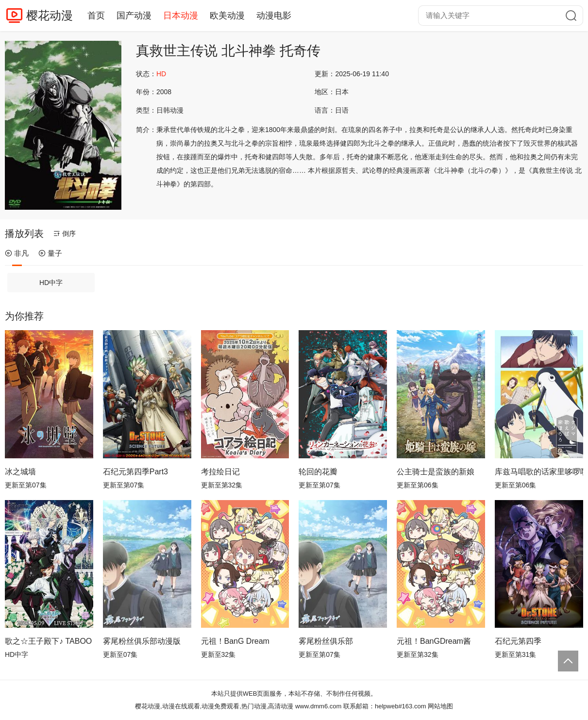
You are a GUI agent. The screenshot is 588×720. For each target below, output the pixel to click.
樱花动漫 (50, 15)
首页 (96, 16)
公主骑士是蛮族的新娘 (436, 472)
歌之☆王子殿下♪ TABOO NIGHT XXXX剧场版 (49, 641)
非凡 (17, 253)
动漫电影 (274, 16)
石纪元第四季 (518, 641)
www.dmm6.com (318, 706)
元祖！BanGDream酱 (434, 641)
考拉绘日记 (220, 472)
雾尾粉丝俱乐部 (326, 641)
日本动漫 (181, 16)
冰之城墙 (20, 472)
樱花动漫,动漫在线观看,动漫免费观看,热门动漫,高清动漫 (214, 706)
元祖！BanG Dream (235, 641)
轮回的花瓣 (318, 472)
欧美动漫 (227, 16)
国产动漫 (134, 16)
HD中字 (51, 283)
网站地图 (440, 706)
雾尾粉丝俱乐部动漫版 (142, 641)
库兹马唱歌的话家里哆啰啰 (539, 472)
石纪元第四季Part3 (135, 472)
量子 (50, 253)
